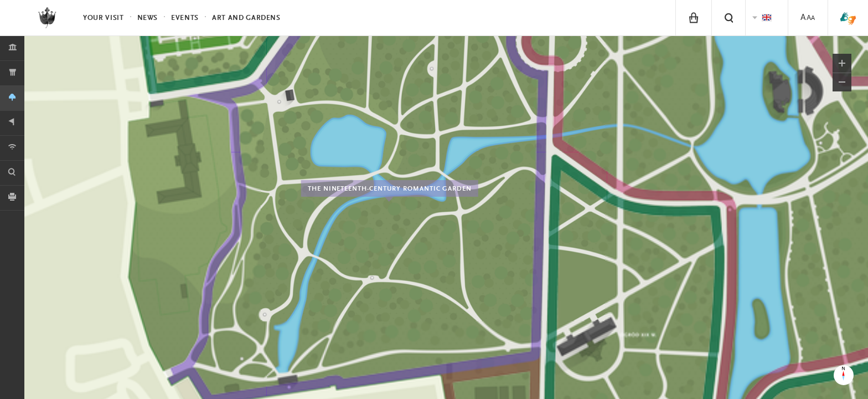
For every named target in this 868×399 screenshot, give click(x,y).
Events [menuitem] (185, 18)
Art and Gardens (246, 18)
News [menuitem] (148, 18)
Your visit (104, 18)
